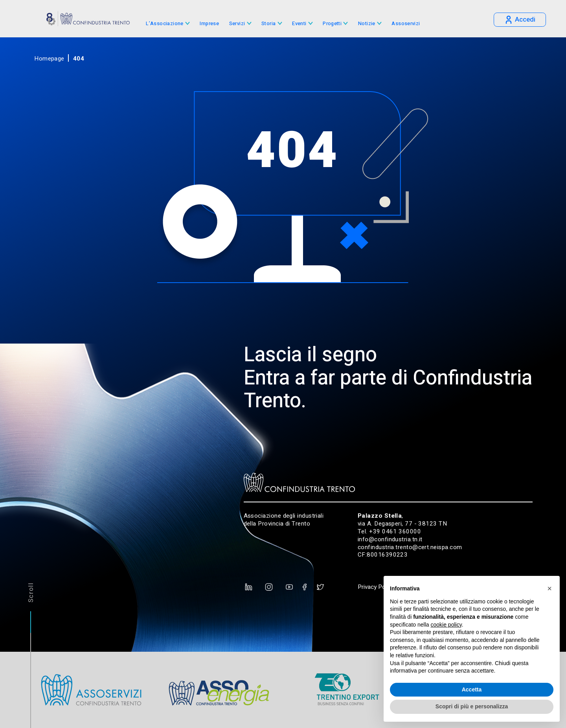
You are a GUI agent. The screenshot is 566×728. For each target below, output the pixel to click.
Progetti (332, 24)
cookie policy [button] (446, 625)
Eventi (299, 24)
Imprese (209, 24)
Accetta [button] (472, 689)
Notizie (367, 24)
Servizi (237, 24)
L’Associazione (164, 24)
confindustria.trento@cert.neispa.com (410, 547)
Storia (268, 24)
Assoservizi (406, 24)
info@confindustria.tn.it (390, 539)
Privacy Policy (376, 587)
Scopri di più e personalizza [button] (472, 706)
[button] (549, 588)
